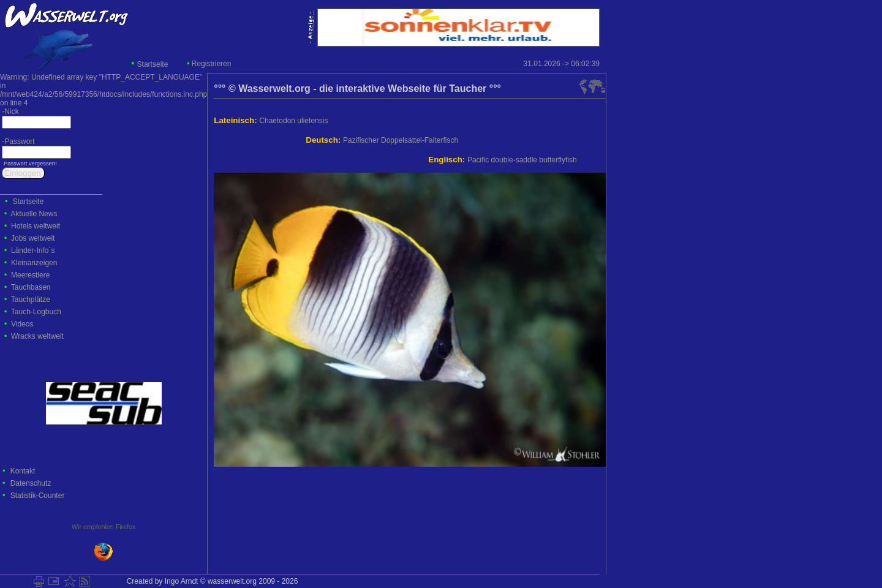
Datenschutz (31, 483)
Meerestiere (30, 275)
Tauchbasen (31, 287)
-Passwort (17, 141)
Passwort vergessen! (29, 164)
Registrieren (212, 64)
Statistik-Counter (38, 496)
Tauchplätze (31, 300)
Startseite (153, 64)
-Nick (9, 111)
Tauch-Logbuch (36, 312)
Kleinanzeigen (34, 263)
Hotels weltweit (36, 226)
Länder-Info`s (33, 251)
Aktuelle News (34, 214)
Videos (22, 324)
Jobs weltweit (33, 238)
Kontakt (23, 471)
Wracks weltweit (37, 336)
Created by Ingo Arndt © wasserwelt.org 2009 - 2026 (210, 581)
